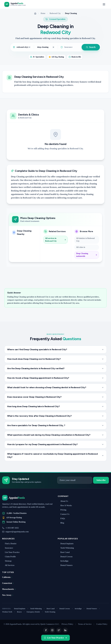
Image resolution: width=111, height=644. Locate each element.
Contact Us (64, 514)
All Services (8, 565)
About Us (63, 501)
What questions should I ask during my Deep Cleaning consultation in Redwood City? (55, 435)
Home (43, 13)
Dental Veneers (65, 565)
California (7, 577)
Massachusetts (9, 589)
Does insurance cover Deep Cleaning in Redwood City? (55, 397)
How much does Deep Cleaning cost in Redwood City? (55, 359)
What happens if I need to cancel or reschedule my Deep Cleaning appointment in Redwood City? (55, 455)
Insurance (8, 548)
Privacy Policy (67, 624)
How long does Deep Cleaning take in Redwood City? (55, 406)
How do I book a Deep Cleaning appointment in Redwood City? (55, 378)
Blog (61, 523)
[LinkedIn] (65, 630)
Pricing (62, 510)
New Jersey (8, 595)
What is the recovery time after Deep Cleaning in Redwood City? (55, 416)
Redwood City (55, 13)
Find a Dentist (9, 544)
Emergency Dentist (35, 612)
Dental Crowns (65, 557)
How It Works (65, 506)
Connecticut (8, 583)
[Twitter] (59, 630)
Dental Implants (66, 544)
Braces (21, 612)
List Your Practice (11, 552)
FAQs (61, 519)
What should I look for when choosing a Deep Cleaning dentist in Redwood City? (55, 387)
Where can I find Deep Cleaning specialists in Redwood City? (55, 349)
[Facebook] (46, 630)
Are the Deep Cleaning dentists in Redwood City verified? (55, 368)
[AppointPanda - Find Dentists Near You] (15, 4)
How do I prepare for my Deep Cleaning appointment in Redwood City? (55, 444)
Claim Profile (9, 557)
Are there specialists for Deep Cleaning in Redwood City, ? (55, 425)
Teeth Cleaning (50, 612)
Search (91, 47)
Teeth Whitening (66, 548)
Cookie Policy (102, 624)
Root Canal (64, 552)
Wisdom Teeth (9, 612)
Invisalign (63, 561)
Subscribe (101, 480)
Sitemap (7, 561)
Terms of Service (85, 624)
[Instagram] (52, 630)
